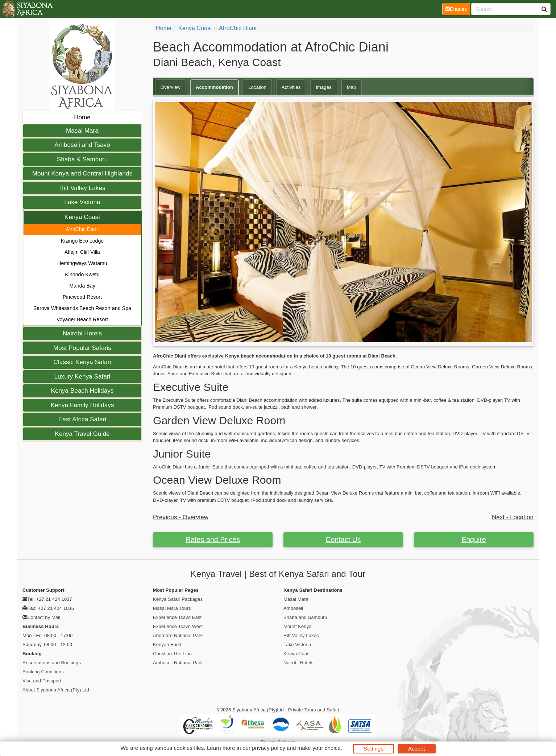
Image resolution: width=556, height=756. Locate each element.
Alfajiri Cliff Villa (82, 252)
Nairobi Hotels (82, 333)
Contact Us (343, 540)
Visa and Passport (42, 681)
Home (82, 117)
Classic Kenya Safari (82, 362)
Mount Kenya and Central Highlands (82, 173)
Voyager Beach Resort (82, 319)
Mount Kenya (298, 626)
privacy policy (268, 748)
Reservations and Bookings (52, 663)
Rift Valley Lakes (82, 188)
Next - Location (513, 517)
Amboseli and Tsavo (82, 145)
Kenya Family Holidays (82, 405)
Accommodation (214, 87)
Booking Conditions (43, 672)
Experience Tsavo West (178, 626)
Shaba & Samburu (82, 159)
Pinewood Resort (82, 297)
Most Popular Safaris (82, 348)
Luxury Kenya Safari (82, 377)
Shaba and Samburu (305, 617)
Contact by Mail (44, 617)
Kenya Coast (82, 217)
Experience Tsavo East (177, 617)
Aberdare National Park (178, 635)
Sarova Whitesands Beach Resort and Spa (82, 308)
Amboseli (293, 608)
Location (257, 87)
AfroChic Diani (82, 229)
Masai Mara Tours (172, 608)
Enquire (474, 540)
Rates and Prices (213, 540)
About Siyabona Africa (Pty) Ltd (56, 690)
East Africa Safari (82, 419)
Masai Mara (82, 131)
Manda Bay (82, 286)
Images (323, 87)
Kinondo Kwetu (82, 274)
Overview (171, 87)
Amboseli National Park (178, 663)
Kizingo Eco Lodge (82, 241)
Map (352, 87)
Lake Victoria (82, 202)
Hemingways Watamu (82, 263)
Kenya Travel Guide (82, 434)
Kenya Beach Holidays (82, 391)
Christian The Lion (172, 654)
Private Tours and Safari (314, 710)
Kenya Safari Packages (178, 599)
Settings (374, 749)
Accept (416, 749)
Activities (291, 87)
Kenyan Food (167, 645)
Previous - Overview (181, 517)
